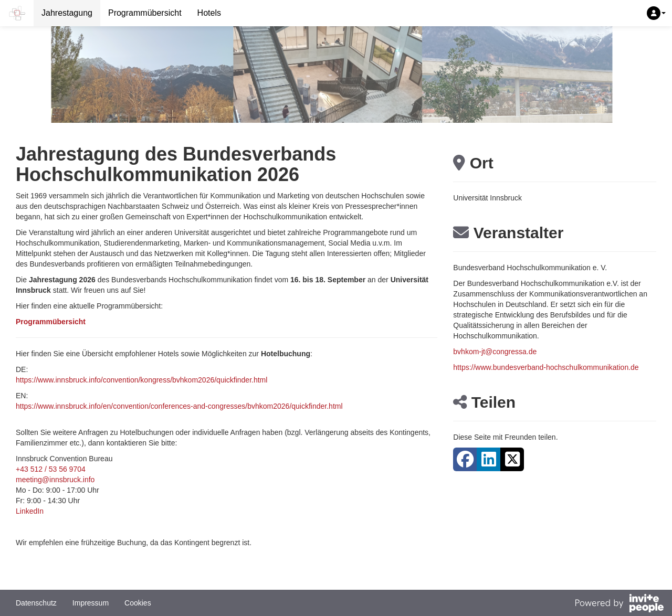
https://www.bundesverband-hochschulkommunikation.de (546, 367)
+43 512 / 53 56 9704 (51, 469)
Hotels (209, 13)
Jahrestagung (67, 13)
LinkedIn (30, 511)
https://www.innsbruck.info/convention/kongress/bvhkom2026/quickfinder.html (141, 380)
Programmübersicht (145, 13)
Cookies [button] (138, 603)
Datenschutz (36, 603)
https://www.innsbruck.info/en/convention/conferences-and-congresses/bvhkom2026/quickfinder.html (179, 406)
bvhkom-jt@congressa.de (495, 352)
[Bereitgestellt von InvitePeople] (619, 604)
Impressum (91, 603)
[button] (656, 13)
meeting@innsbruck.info (55, 480)
